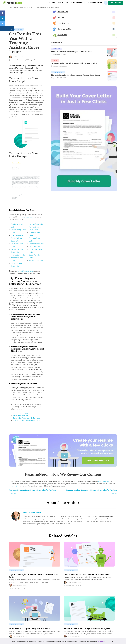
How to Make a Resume (17, 614)
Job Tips (89, 63)
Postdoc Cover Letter (53, 252)
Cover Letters (64, 3)
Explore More (101, 641)
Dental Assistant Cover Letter (21, 249)
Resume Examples (15, 605)
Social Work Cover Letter (54, 261)
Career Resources (79, 3)
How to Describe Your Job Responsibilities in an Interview (94, 67)
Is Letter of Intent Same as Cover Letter (26, 365)
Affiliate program (83, 608)
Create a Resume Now (16, 617)
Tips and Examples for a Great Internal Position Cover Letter (94, 81)
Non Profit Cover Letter (19, 261)
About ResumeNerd (83, 602)
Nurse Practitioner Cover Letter (22, 263)
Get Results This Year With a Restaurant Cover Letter (87, 519)
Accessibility (71, 630)
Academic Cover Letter (19, 241)
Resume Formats (15, 611)
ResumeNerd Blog (60, 617)
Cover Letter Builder (38, 602)
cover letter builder (62, 234)
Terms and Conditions (52, 630)
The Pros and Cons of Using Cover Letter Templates (87, 573)
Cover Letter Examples (29, 7)
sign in (100, 3)
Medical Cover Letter (18, 258)
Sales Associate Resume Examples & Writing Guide (94, 53)
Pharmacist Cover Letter (54, 247)
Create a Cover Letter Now (40, 617)
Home (11, 7)
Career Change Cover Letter (21, 244)
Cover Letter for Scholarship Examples (26, 363)
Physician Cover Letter (54, 249)
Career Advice (18, 7)
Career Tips (59, 614)
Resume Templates (15, 608)
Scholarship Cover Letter (54, 258)
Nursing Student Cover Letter (56, 244)
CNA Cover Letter (17, 247)
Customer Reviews (83, 605)
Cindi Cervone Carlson (32, 457)
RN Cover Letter (51, 255)
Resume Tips (90, 49)
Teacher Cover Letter (53, 263)
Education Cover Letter (19, 252)
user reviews (15, 431)
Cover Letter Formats (39, 611)
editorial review (104, 426)
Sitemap (77, 630)
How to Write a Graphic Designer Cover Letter (30, 573)
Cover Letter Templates (39, 608)
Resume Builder (15, 602)
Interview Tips (59, 608)
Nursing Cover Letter (53, 241)
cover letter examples (25, 268)
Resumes (53, 3)
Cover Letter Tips (16, 46)
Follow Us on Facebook (84, 611)
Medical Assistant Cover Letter (22, 255)
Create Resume (115, 3)
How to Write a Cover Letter (40, 614)
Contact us (92, 3)
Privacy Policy (63, 630)
